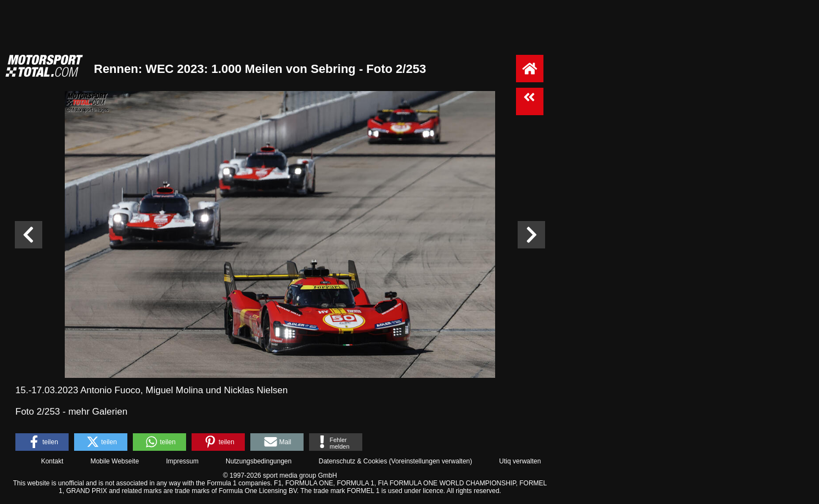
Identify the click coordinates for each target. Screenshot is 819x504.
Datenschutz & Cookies (353, 461)
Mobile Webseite (115, 461)
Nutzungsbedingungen (259, 461)
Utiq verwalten (520, 461)
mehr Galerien (98, 412)
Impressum (182, 461)
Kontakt (52, 461)
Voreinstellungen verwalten (431, 461)
